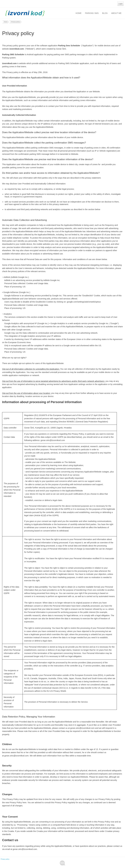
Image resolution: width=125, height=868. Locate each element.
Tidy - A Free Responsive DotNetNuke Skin (62, 863)
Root (6, 22)
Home (79, 13)
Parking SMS (92, 13)
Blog (105, 13)
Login (121, 4)
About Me (116, 13)
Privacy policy (15, 22)
